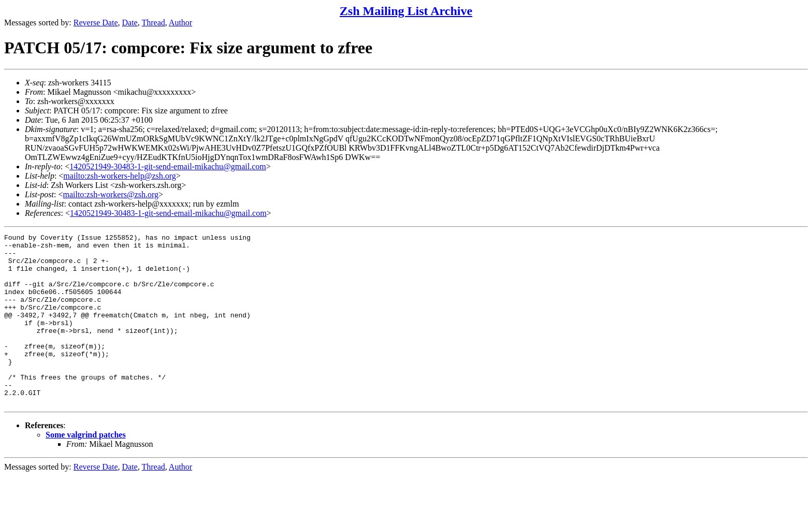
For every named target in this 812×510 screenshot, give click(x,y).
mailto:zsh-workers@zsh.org (111, 194)
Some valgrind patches (86, 469)
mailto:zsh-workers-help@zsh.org (120, 176)
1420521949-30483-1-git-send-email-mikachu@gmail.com (168, 166)
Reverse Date (96, 23)
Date (130, 23)
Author (180, 23)
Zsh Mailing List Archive (406, 11)
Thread (153, 23)
